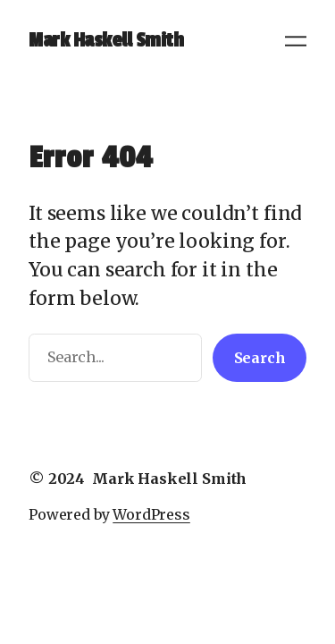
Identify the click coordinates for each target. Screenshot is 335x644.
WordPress (151, 514)
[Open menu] (296, 41)
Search (260, 358)
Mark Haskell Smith (106, 40)
